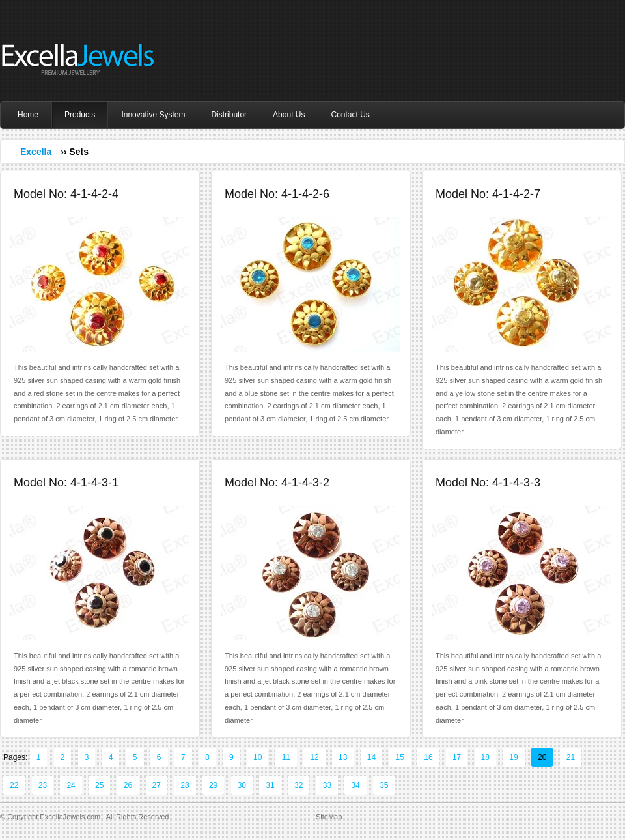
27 (157, 785)
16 (428, 757)
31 (270, 785)
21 (571, 757)
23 (43, 785)
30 (242, 785)
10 (257, 757)
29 (213, 785)
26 (128, 785)
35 (384, 785)
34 (355, 785)
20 (542, 757)
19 (513, 757)
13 (343, 757)
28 (185, 785)
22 (14, 785)
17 (457, 757)
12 (314, 757)
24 (71, 785)
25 (99, 785)
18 (485, 757)
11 (286, 757)
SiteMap (329, 817)
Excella (36, 152)
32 (299, 785)
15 (400, 757)
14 (371, 757)
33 (327, 785)
